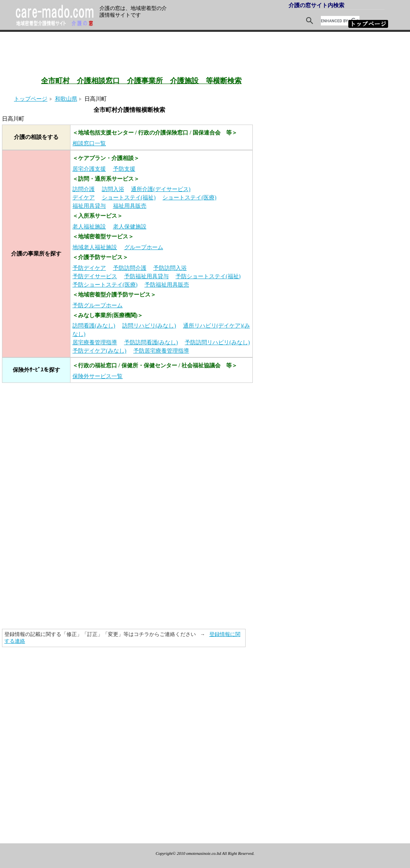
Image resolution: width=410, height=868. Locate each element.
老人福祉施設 (89, 227)
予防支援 (124, 169)
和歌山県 (66, 99)
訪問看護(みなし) (94, 326)
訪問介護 (84, 189)
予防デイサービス (95, 276)
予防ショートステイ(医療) (105, 285)
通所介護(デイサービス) (161, 189)
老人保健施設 (130, 227)
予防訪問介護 (130, 268)
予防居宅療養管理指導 (161, 351)
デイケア (84, 198)
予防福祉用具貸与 (146, 276)
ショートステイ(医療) (189, 198)
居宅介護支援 (89, 169)
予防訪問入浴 (170, 268)
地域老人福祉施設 (95, 247)
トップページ (31, 99)
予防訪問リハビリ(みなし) (217, 342)
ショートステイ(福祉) (129, 198)
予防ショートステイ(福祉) (208, 276)
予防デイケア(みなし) (99, 351)
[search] (340, 21)
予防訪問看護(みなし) (151, 342)
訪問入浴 (113, 189)
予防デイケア (89, 268)
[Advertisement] (163, 43)
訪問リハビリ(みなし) (149, 326)
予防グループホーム (98, 305)
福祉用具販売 (130, 206)
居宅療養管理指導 (95, 342)
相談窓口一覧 (89, 143)
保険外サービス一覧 (98, 376)
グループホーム (144, 247)
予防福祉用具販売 (167, 285)
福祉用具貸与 (89, 206)
